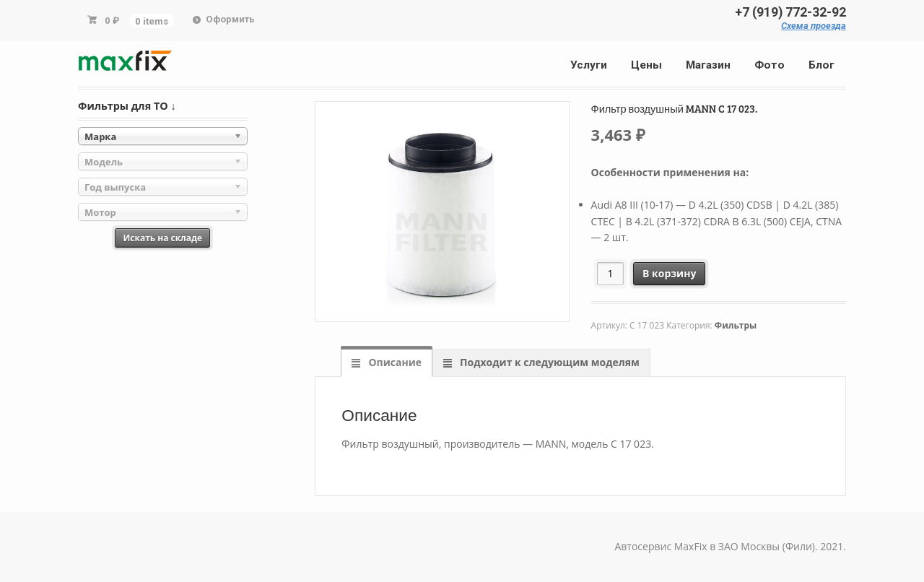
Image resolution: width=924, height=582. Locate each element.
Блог (821, 65)
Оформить (230, 19)
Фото (770, 65)
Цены (646, 65)
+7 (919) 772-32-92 (790, 12)
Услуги (589, 65)
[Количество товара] (610, 273)
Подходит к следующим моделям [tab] (548, 362)
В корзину (669, 273)
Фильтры (736, 325)
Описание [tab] (394, 362)
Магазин (708, 65)
